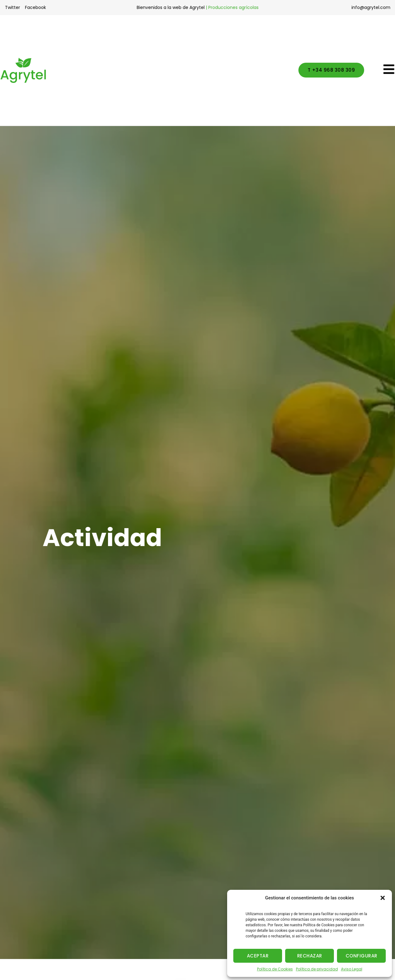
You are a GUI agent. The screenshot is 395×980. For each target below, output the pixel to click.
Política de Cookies (275, 969)
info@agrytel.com (371, 7)
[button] (383, 898)
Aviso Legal (352, 969)
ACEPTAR (258, 956)
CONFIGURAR (362, 956)
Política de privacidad (317, 969)
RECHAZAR (310, 956)
